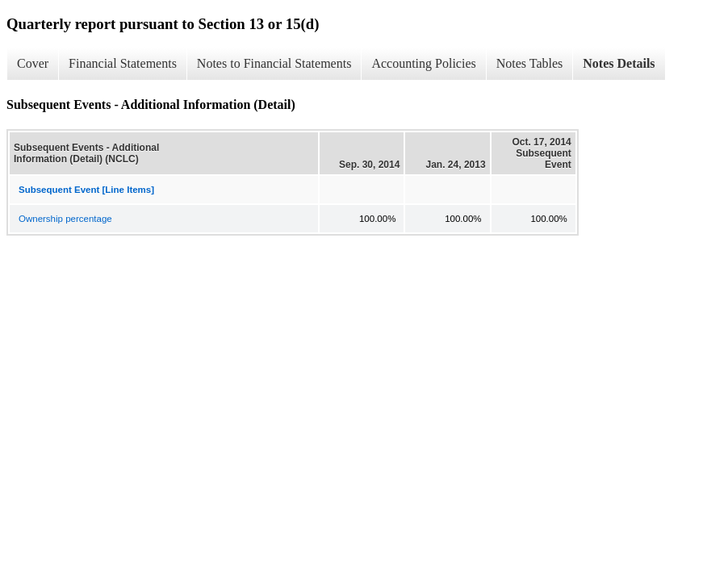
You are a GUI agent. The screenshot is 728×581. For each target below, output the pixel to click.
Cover (33, 63)
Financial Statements (123, 63)
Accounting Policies (423, 63)
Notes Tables (530, 63)
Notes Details (619, 63)
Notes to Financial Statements (274, 63)
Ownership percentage (65, 219)
